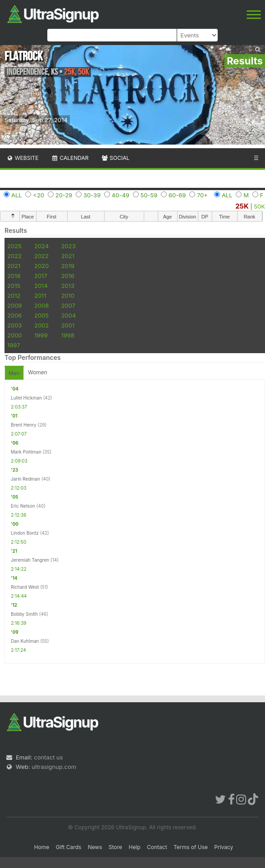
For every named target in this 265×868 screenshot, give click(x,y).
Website (23, 158)
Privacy (224, 847)
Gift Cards (69, 847)
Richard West (25, 587)
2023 (69, 246)
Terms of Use (191, 847)
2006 (14, 315)
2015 (14, 286)
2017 (41, 276)
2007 (68, 305)
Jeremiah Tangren (30, 560)
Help (134, 847)
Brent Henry (24, 425)
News (95, 847)
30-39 (92, 195)
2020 (41, 266)
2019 (68, 266)
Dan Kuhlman (25, 641)
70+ (202, 195)
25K (242, 206)
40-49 (121, 195)
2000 (15, 335)
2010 (68, 295)
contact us (48, 757)
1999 (41, 335)
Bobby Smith (24, 614)
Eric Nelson (23, 506)
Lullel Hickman (26, 398)
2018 (14, 276)
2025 (14, 246)
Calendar (70, 158)
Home (42, 847)
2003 (14, 325)
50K (259, 206)
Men (14, 373)
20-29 (64, 195)
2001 (68, 325)
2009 (14, 305)
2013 (68, 286)
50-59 (149, 195)
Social (115, 158)
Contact (157, 847)
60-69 (177, 195)
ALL (17, 195)
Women (38, 372)
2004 (69, 315)
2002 (41, 325)
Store (115, 847)
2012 (14, 295)
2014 (41, 286)
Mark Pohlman (26, 452)
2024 (41, 246)
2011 (40, 295)
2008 (41, 305)
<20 (39, 195)
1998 (68, 335)
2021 (68, 256)
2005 (41, 315)
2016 (68, 276)
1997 (14, 345)
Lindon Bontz (25, 533)
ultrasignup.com (54, 767)
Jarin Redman (25, 479)
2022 (14, 256)
